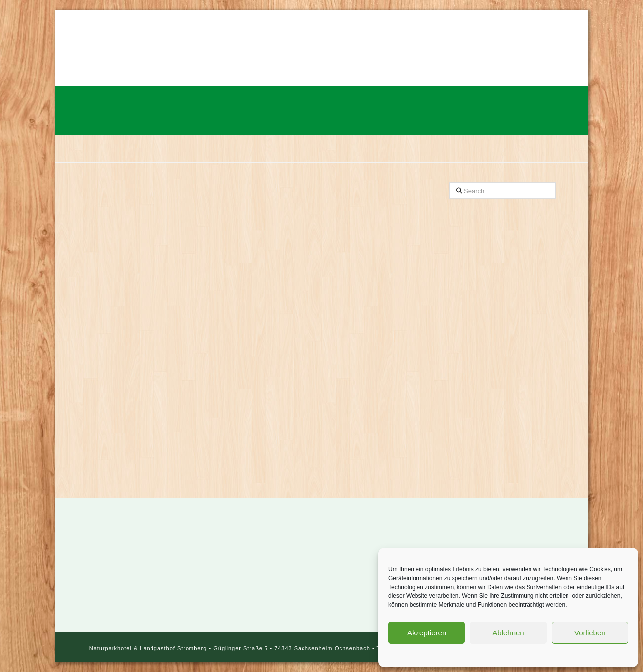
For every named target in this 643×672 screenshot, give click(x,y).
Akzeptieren (427, 633)
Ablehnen (508, 633)
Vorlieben (590, 633)
